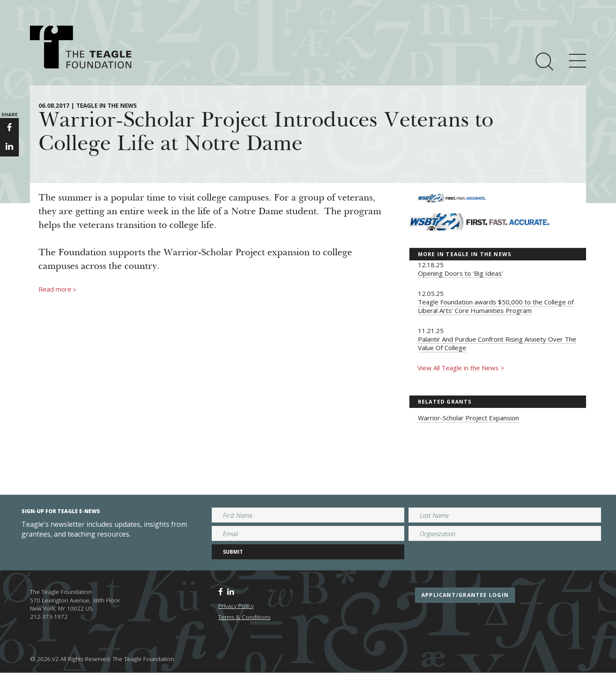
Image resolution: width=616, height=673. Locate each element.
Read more (58, 289)
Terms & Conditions (244, 617)
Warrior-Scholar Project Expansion (468, 418)
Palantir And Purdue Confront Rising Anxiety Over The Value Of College (497, 343)
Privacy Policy (236, 606)
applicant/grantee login (465, 595)
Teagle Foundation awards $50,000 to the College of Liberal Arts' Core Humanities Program (496, 306)
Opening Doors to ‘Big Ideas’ (461, 273)
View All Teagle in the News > (461, 368)
